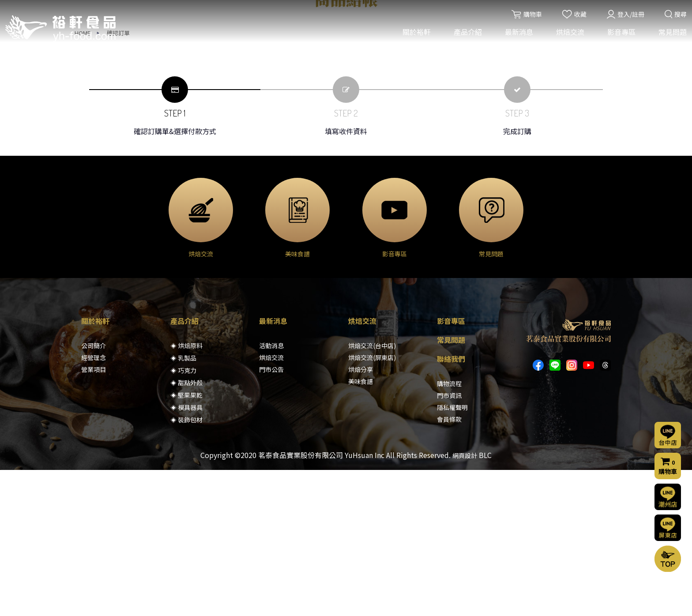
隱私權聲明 (452, 553)
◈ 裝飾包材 (186, 566)
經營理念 (94, 503)
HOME (83, 179)
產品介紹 (466, 34)
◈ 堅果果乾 (186, 541)
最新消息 (518, 34)
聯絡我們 (451, 505)
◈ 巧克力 (183, 516)
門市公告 (271, 515)
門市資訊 (449, 541)
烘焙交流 (569, 34)
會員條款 (449, 565)
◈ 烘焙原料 (186, 492)
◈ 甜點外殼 (186, 529)
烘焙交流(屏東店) (372, 503)
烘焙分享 (361, 515)
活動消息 (271, 492)
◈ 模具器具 (186, 553)
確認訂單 (118, 179)
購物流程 (449, 530)
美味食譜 (361, 527)
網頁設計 (465, 601)
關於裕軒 (415, 34)
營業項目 (94, 515)
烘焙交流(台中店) (372, 492)
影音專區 (620, 34)
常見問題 (671, 34)
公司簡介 (94, 492)
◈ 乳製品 (183, 504)
